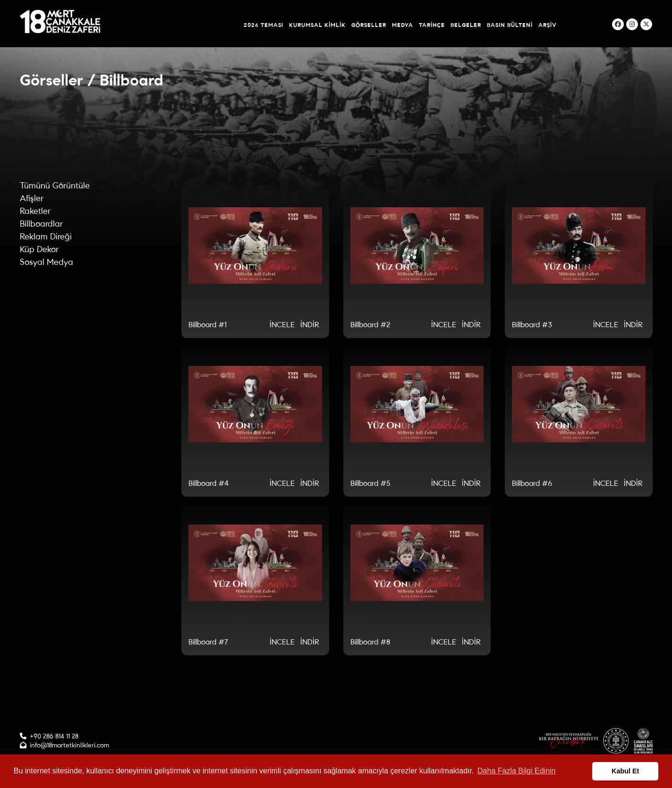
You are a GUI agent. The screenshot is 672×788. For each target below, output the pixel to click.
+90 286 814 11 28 (54, 736)
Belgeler (466, 25)
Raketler (35, 211)
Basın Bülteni (510, 25)
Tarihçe (432, 25)
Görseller (369, 25)
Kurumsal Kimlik (317, 25)
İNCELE (282, 325)
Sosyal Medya (47, 262)
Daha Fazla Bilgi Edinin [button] (516, 771)
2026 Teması (264, 25)
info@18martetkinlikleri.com (69, 745)
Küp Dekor (39, 249)
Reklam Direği (46, 237)
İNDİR (310, 325)
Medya (403, 25)
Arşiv (548, 25)
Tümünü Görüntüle (55, 186)
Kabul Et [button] (625, 771)
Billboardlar (41, 224)
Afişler (32, 198)
